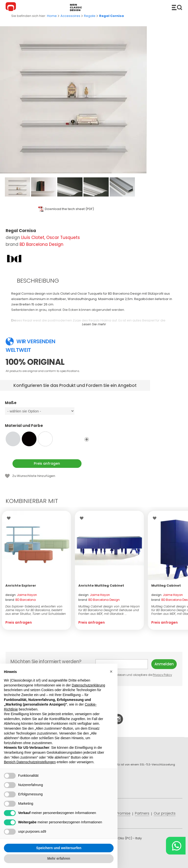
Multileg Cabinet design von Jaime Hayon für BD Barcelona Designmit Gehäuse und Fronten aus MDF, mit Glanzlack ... (109, 610)
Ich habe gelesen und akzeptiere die (134, 675)
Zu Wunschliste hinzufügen (34, 476)
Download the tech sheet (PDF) (69, 209)
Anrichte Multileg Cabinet (101, 585)
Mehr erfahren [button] (59, 859)
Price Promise (119, 813)
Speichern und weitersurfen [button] (59, 848)
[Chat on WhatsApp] (176, 846)
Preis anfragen (47, 463)
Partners (142, 813)
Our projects (165, 813)
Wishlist (10, 518)
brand (21, 600)
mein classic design (76, 7)
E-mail (122, 664)
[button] (111, 671)
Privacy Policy (162, 675)
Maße (47, 405)
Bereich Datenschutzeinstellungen (30, 762)
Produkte (177, 7)
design (21, 595)
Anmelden (164, 664)
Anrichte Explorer (21, 585)
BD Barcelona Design (41, 244)
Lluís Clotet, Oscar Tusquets (51, 237)
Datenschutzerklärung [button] (88, 685)
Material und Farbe (47, 428)
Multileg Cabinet (166, 585)
